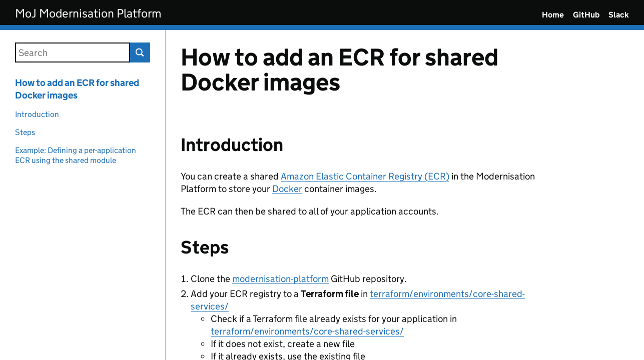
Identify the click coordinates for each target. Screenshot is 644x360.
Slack (619, 15)
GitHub (586, 15)
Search (140, 52)
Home (553, 15)
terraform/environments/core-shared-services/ (307, 331)
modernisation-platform (280, 279)
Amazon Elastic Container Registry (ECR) (365, 176)
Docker (287, 189)
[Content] (405, 195)
